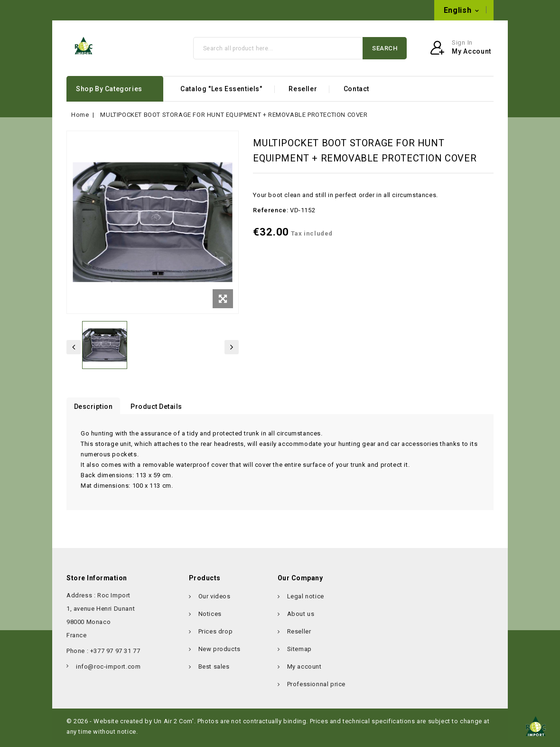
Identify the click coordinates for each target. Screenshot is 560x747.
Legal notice (306, 600)
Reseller (303, 93)
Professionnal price (316, 688)
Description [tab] (95, 410)
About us (301, 618)
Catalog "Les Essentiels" (221, 93)
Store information (97, 582)
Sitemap (299, 653)
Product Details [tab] (163, 410)
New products (219, 653)
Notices (210, 618)
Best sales (214, 670)
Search (385, 52)
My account (304, 670)
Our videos (215, 600)
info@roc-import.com (302, 10)
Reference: (271, 214)
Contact (356, 93)
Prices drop (216, 635)
